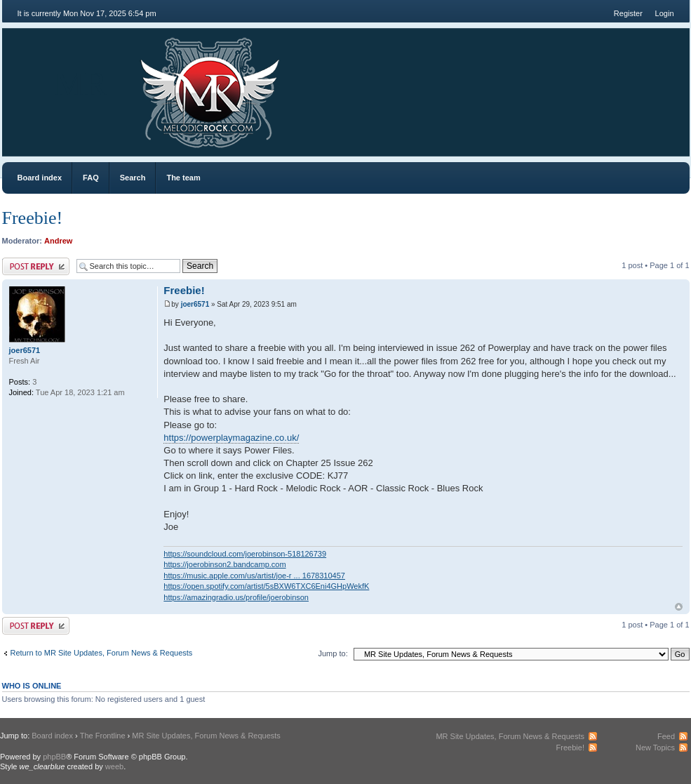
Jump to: (333, 653)
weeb (114, 766)
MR (81, 84)
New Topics (655, 748)
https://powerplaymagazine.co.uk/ (231, 438)
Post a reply (36, 266)
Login (665, 13)
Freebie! (33, 218)
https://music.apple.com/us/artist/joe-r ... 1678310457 (254, 576)
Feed (666, 736)
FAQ (91, 178)
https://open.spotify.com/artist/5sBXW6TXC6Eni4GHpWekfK (266, 586)
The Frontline (103, 736)
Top (679, 607)
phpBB (54, 757)
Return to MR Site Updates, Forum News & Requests (102, 653)
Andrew (58, 241)
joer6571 (195, 304)
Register (628, 13)
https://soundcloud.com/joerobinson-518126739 (245, 554)
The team (183, 178)
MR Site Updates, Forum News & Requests (206, 736)
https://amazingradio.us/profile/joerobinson (236, 597)
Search (133, 178)
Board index (40, 178)
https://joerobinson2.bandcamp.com (224, 564)
